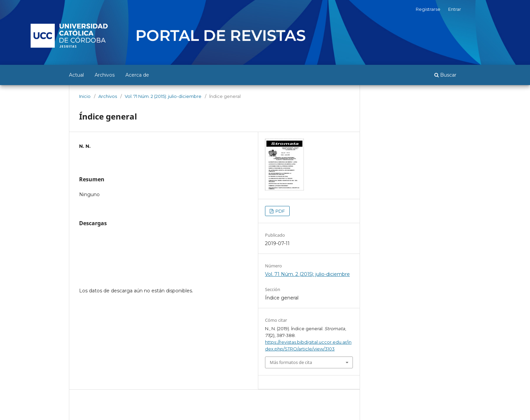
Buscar (445, 75)
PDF (280, 211)
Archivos (105, 75)
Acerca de (137, 75)
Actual (76, 75)
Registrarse (428, 9)
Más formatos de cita (291, 362)
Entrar (455, 9)
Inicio (85, 96)
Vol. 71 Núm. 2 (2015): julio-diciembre (163, 96)
